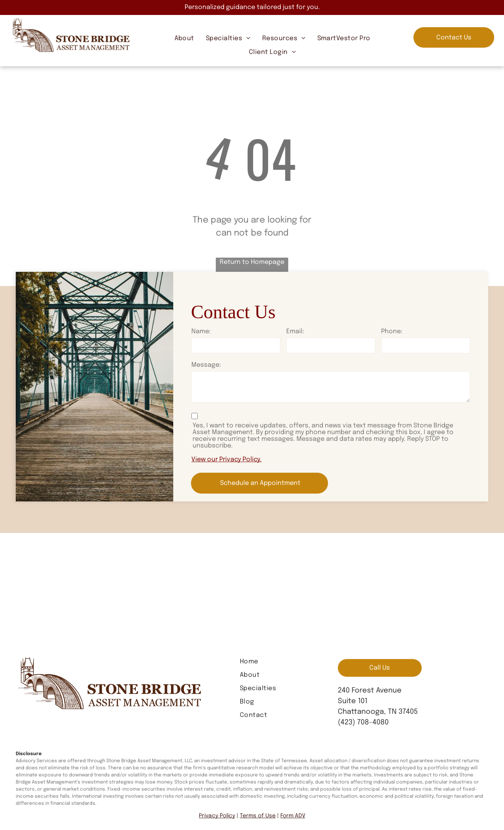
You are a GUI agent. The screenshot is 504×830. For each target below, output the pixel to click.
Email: (295, 331)
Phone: (392, 331)
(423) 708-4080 (363, 722)
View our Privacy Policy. (226, 460)
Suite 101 (353, 701)
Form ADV (293, 816)
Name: (201, 331)
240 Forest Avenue (370, 691)
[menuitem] (184, 39)
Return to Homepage (252, 262)
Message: (206, 365)
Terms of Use (258, 816)
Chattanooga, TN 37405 (378, 712)
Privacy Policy (217, 816)
